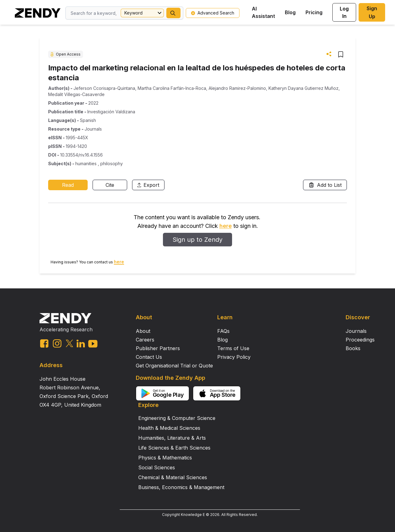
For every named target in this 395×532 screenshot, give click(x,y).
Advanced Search (213, 13)
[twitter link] (69, 343)
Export (148, 185)
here (226, 226)
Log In (344, 12)
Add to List (325, 185)
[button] (173, 13)
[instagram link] (57, 343)
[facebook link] (44, 343)
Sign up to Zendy (197, 240)
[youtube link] (93, 344)
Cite (110, 185)
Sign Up (372, 12)
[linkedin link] (81, 343)
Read (68, 185)
